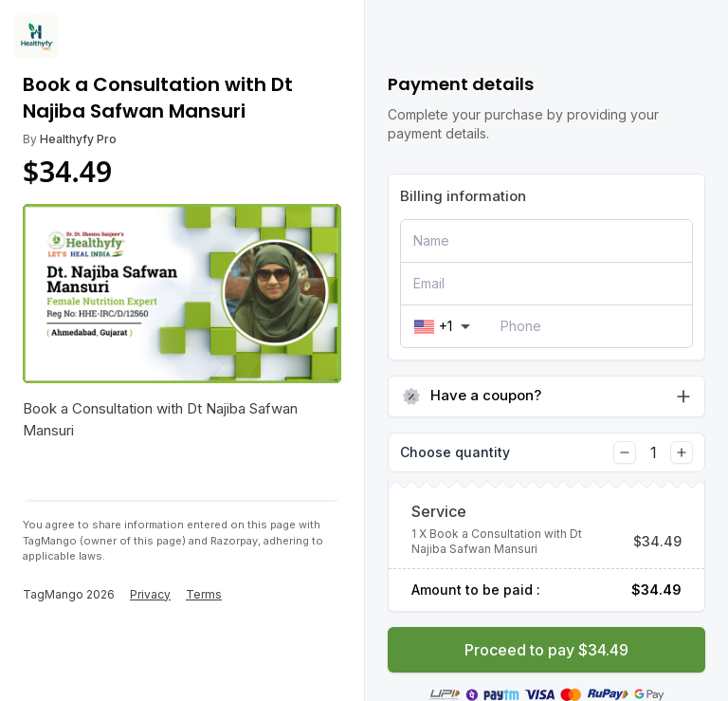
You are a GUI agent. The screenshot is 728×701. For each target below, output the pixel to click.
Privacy (150, 594)
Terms (204, 594)
